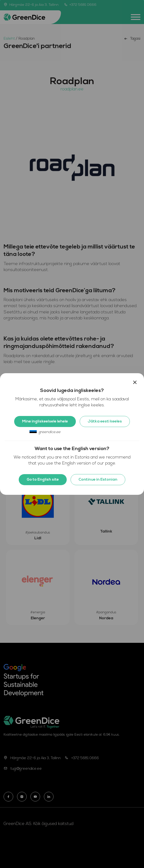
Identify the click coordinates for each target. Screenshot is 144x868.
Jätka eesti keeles (105, 422)
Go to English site (43, 480)
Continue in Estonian (98, 480)
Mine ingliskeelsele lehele (45, 422)
